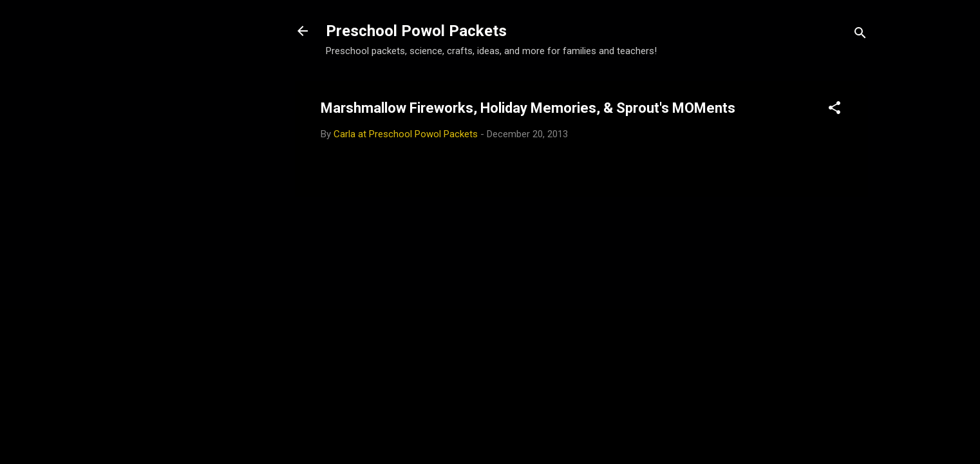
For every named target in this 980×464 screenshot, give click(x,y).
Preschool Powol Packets (416, 31)
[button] (834, 110)
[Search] (860, 35)
